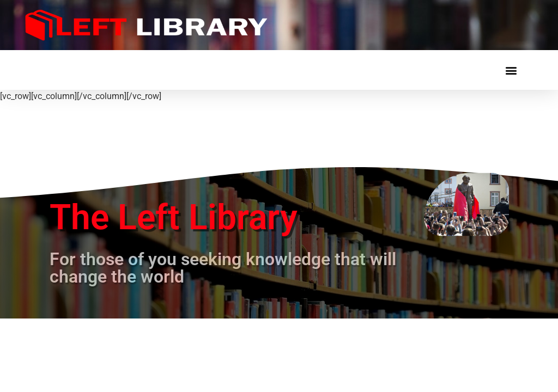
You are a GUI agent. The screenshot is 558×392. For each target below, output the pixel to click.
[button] (511, 70)
